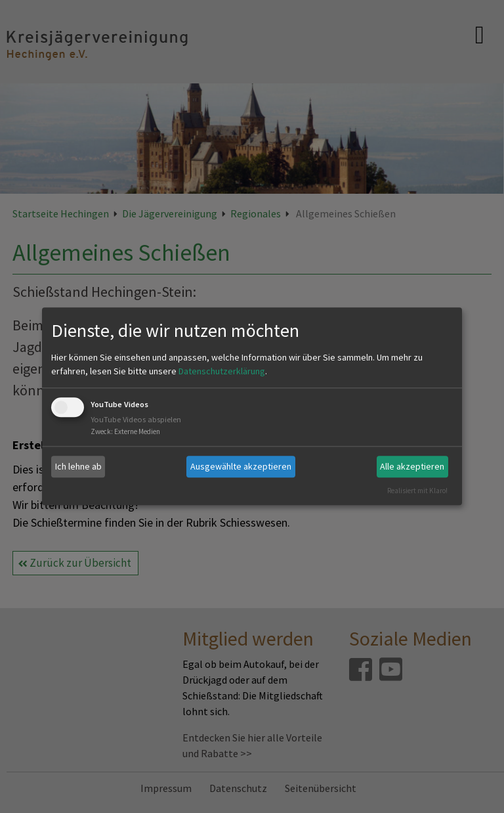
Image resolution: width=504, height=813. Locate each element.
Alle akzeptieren (412, 466)
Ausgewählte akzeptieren (241, 466)
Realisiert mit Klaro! (417, 491)
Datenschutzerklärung (222, 371)
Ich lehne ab (78, 466)
